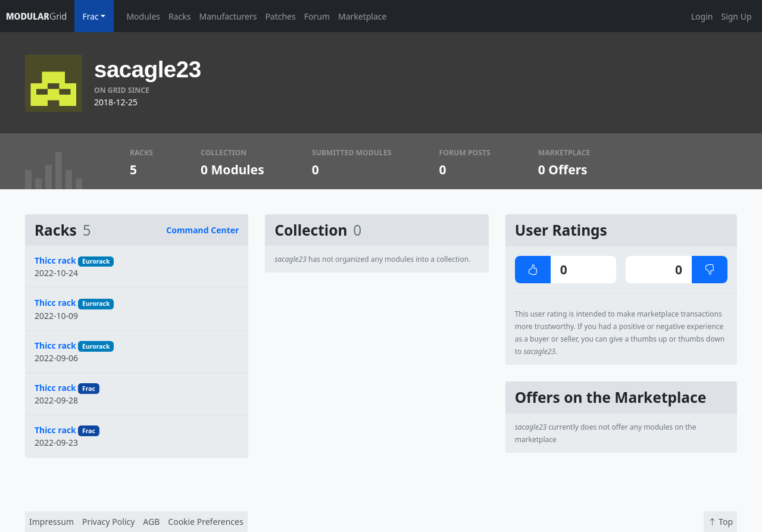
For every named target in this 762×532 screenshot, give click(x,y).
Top (720, 522)
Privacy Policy (108, 522)
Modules (143, 16)
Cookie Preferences (205, 522)
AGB (151, 522)
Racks (179, 16)
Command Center (202, 230)
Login (702, 16)
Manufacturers (228, 16)
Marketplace (362, 16)
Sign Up (736, 16)
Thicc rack (55, 260)
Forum (317, 16)
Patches (280, 16)
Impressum (51, 522)
